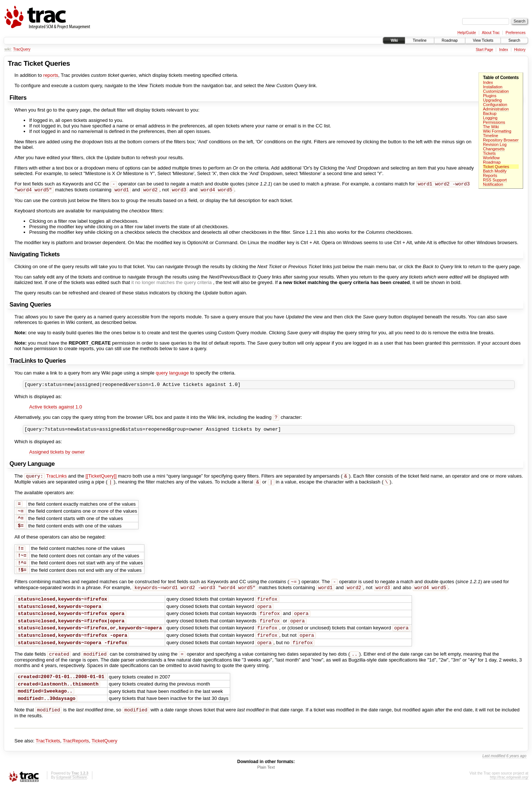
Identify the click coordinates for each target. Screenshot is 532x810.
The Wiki (491, 127)
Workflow (491, 158)
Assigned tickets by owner (57, 456)
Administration (496, 109)
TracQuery (22, 49)
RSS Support (495, 180)
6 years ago (516, 779)
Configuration (495, 105)
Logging (490, 118)
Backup (490, 113)
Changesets (494, 149)
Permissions (494, 122)
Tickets (489, 153)
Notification (493, 184)
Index (504, 50)
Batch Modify (495, 171)
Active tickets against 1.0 (56, 409)
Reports (490, 175)
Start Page (485, 50)
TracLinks (23, 362)
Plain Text (266, 790)
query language (173, 374)
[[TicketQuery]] (101, 481)
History (520, 50)
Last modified (494, 779)
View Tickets (483, 40)
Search (514, 40)
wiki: (8, 49)
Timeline (420, 40)
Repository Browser (501, 140)
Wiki (394, 40)
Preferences (516, 33)
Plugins (490, 96)
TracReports (76, 764)
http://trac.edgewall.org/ (509, 800)
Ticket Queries (496, 167)
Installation (493, 87)
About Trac (491, 33)
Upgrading (492, 100)
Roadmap (450, 40)
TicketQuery (105, 764)
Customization (496, 91)
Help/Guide (467, 33)
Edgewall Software (71, 800)
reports (51, 75)
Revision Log (495, 144)
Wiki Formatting (497, 131)
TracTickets (48, 764)
